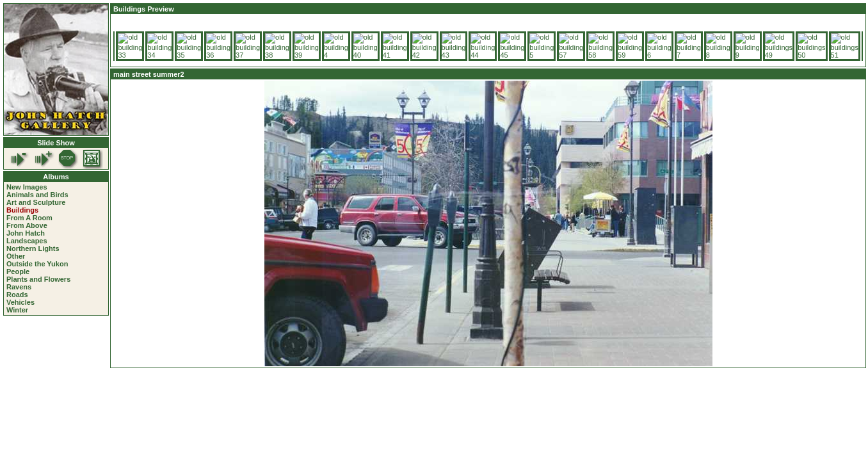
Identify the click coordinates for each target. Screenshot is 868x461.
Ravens (19, 287)
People (18, 271)
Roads (17, 295)
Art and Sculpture (36, 202)
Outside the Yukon (37, 264)
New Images (27, 187)
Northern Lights (33, 248)
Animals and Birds (37, 195)
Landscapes (27, 241)
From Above (27, 225)
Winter (17, 310)
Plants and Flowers (38, 279)
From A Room (29, 218)
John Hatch (26, 233)
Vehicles (20, 302)
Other (16, 256)
